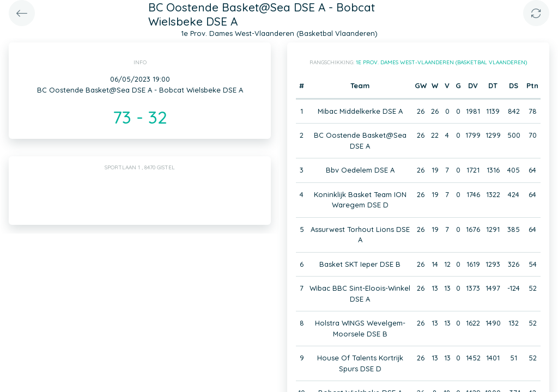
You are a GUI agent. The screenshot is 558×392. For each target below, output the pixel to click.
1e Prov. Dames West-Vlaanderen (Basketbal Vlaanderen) (441, 62)
